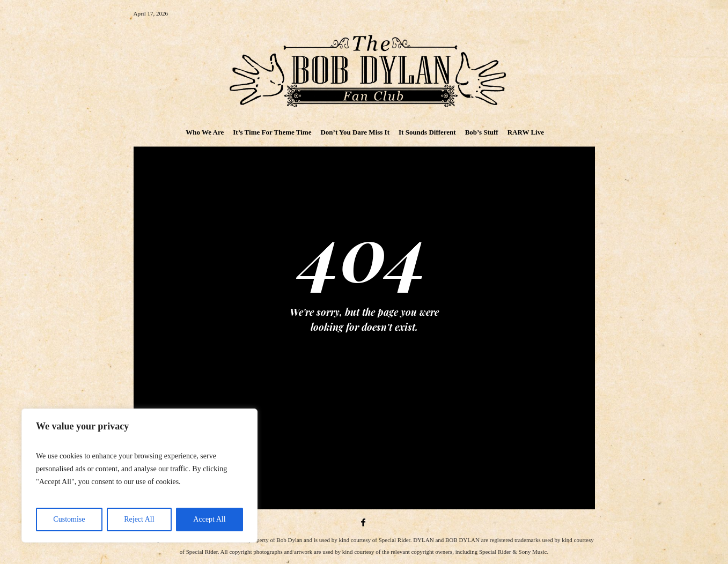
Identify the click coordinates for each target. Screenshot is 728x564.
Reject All (139, 519)
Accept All (209, 519)
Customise (69, 519)
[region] (139, 476)
